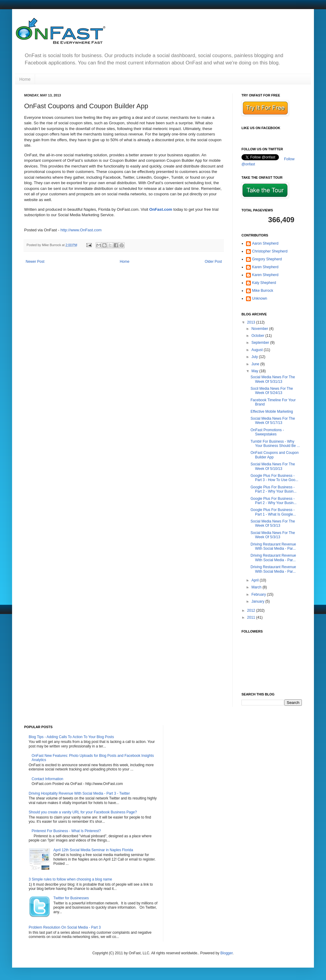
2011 (252, 617)
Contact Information (48, 779)
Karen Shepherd (265, 267)
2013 (252, 322)
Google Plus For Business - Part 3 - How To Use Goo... (274, 478)
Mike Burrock (263, 291)
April (256, 580)
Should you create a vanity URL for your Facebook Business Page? (83, 812)
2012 (252, 610)
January (258, 601)
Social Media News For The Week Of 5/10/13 (273, 466)
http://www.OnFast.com (81, 230)
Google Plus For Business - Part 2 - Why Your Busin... (273, 489)
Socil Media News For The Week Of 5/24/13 (272, 391)
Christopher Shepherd (270, 251)
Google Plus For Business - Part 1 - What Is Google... (273, 512)
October (258, 336)
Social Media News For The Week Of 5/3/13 (273, 523)
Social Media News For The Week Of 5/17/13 (273, 421)
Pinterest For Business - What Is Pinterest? (66, 831)
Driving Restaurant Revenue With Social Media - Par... (273, 546)
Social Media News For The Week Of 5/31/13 (273, 379)
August (258, 350)
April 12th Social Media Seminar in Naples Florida (93, 850)
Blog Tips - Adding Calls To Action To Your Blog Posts (71, 737)
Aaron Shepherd (265, 243)
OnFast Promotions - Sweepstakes (267, 432)
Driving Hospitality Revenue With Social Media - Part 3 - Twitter (79, 793)
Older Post (213, 262)
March (257, 587)
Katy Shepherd (264, 283)
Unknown (260, 298)
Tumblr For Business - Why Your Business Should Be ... (275, 444)
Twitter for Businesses (71, 898)
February (259, 594)
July (255, 357)
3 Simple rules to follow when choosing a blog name (70, 879)
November (260, 329)
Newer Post (35, 262)
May (255, 371)
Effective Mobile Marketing (272, 412)
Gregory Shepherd (267, 259)
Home (25, 79)
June (256, 364)
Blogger (227, 953)
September (261, 343)
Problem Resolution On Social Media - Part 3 (65, 927)
